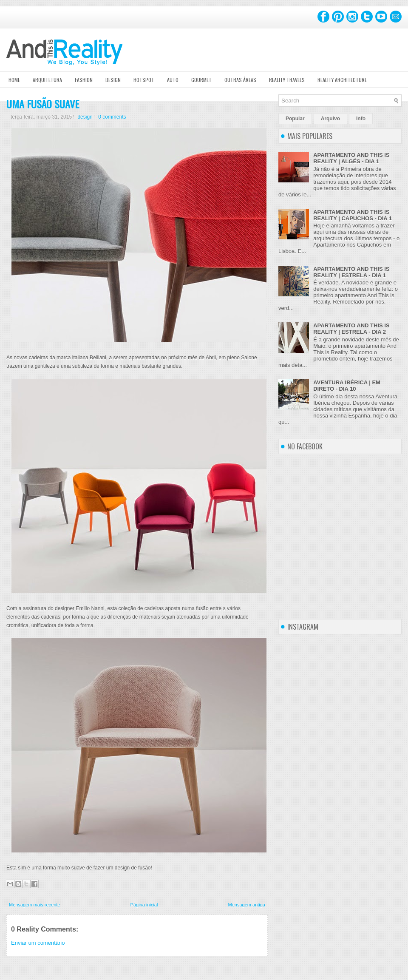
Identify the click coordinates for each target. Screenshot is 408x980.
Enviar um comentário (38, 943)
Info (361, 119)
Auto (173, 80)
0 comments (112, 117)
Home (14, 80)
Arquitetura (47, 80)
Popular (295, 119)
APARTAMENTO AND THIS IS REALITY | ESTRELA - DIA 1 (351, 272)
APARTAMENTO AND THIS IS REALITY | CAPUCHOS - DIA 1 (353, 215)
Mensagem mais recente (34, 905)
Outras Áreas (240, 80)
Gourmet (201, 80)
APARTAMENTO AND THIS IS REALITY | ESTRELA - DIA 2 (351, 329)
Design (113, 80)
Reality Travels (287, 80)
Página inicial (144, 905)
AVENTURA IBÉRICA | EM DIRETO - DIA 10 (347, 386)
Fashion (84, 80)
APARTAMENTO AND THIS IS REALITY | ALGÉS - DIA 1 (351, 158)
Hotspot (144, 80)
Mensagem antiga (247, 905)
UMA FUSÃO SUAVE (43, 104)
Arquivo (330, 119)
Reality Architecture (342, 80)
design (85, 117)
